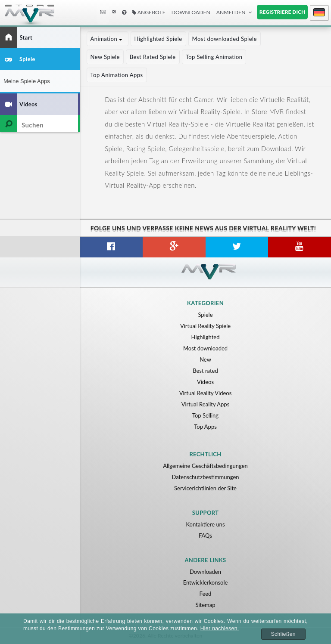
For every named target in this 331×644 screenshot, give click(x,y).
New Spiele (105, 57)
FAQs (205, 536)
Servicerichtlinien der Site (205, 488)
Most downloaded (205, 348)
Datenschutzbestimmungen (205, 477)
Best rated (205, 371)
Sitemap (205, 605)
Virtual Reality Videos (206, 393)
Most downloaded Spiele (225, 39)
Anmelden (231, 12)
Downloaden (191, 12)
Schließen (283, 634)
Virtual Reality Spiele (205, 326)
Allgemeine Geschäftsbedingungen (205, 466)
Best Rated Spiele (153, 57)
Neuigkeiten (104, 12)
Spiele (205, 315)
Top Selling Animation (214, 57)
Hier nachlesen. (220, 629)
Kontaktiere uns (205, 524)
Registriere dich (283, 12)
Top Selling (205, 415)
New (205, 359)
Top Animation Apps (117, 75)
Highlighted (206, 337)
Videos (205, 382)
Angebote (149, 12)
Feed (206, 594)
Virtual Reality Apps (206, 404)
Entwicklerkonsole (206, 582)
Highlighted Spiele (158, 39)
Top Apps (205, 427)
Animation (108, 39)
